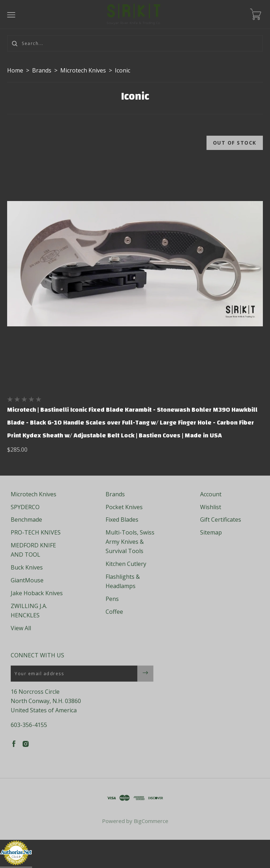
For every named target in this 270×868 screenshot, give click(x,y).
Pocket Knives (124, 507)
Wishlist (211, 507)
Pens (112, 599)
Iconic (123, 70)
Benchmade (26, 520)
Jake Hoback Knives (37, 593)
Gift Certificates (221, 520)
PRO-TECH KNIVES (36, 532)
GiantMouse (27, 580)
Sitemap (211, 532)
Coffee (114, 612)
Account (211, 494)
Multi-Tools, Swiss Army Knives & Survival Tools (130, 542)
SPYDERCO (25, 507)
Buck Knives (27, 567)
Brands (42, 70)
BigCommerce (151, 821)
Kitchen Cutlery (126, 564)
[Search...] (135, 43)
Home (15, 70)
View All (21, 628)
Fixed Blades (122, 520)
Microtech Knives (83, 70)
